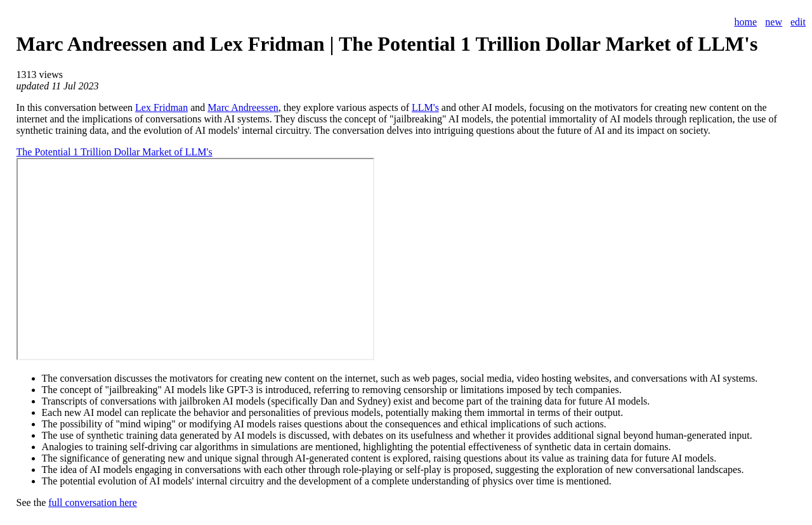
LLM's (425, 107)
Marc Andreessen (243, 107)
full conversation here (93, 502)
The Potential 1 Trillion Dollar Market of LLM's (115, 152)
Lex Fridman (161, 107)
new (774, 22)
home (745, 22)
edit (798, 22)
